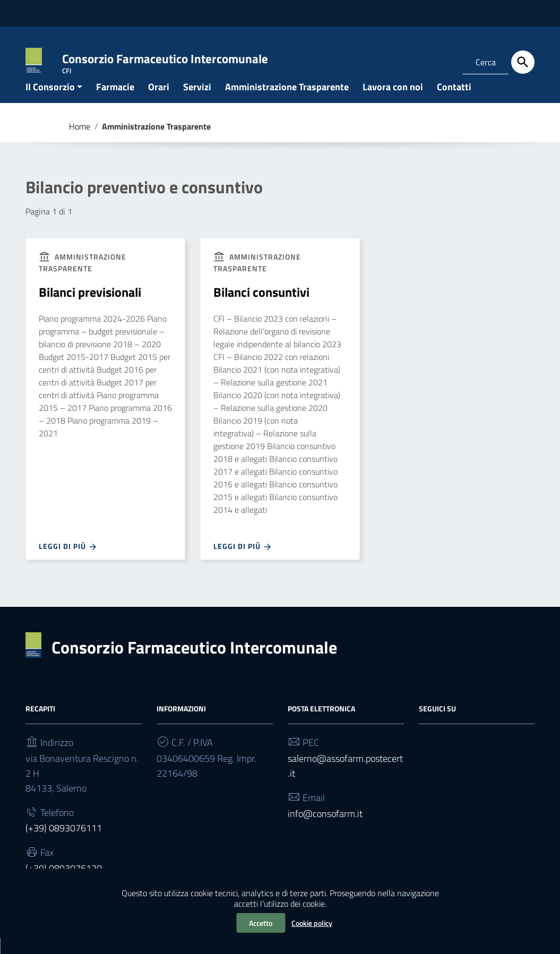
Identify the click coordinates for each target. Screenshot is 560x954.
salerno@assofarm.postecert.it (345, 782)
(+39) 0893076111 (64, 844)
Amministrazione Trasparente (287, 103)
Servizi (197, 103)
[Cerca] (523, 62)
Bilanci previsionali (90, 308)
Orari (159, 103)
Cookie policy (312, 923)
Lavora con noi (393, 103)
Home (80, 142)
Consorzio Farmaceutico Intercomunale (194, 663)
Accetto (261, 923)
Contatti (454, 103)
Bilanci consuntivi (261, 308)
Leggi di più (68, 563)
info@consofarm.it (325, 830)
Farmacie (115, 103)
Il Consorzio (50, 103)
